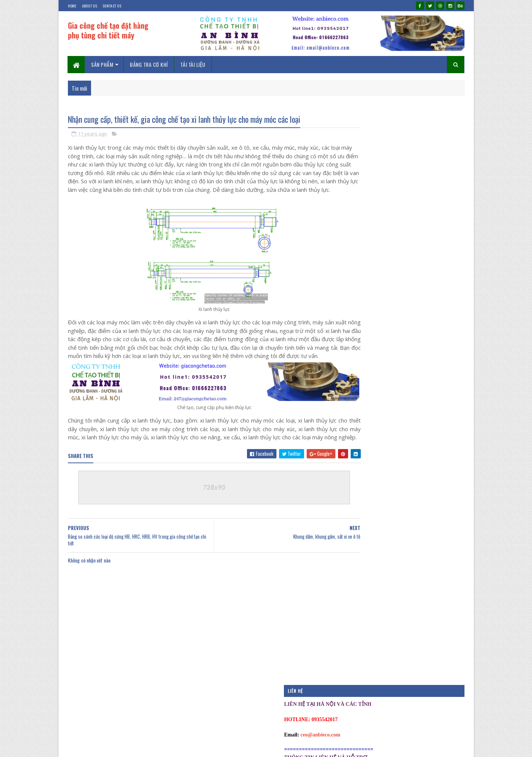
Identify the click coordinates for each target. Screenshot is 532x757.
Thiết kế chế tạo (366, 626)
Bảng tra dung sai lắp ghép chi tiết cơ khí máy (421, 295)
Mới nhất (375, 465)
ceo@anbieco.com (382, 162)
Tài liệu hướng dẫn (368, 601)
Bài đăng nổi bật (366, 525)
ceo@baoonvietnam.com (389, 217)
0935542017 (190, 747)
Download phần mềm (369, 563)
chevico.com (148, 747)
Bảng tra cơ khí (149, 64)
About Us (90, 6)
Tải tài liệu (193, 64)
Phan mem (360, 588)
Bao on (357, 538)
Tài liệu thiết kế (365, 613)
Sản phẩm (102, 64)
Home (72, 6)
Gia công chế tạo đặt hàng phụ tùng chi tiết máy (108, 30)
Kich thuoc (362, 575)
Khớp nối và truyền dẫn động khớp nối (413, 425)
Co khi (357, 550)
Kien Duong (98, 747)
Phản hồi (435, 465)
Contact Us (112, 6)
